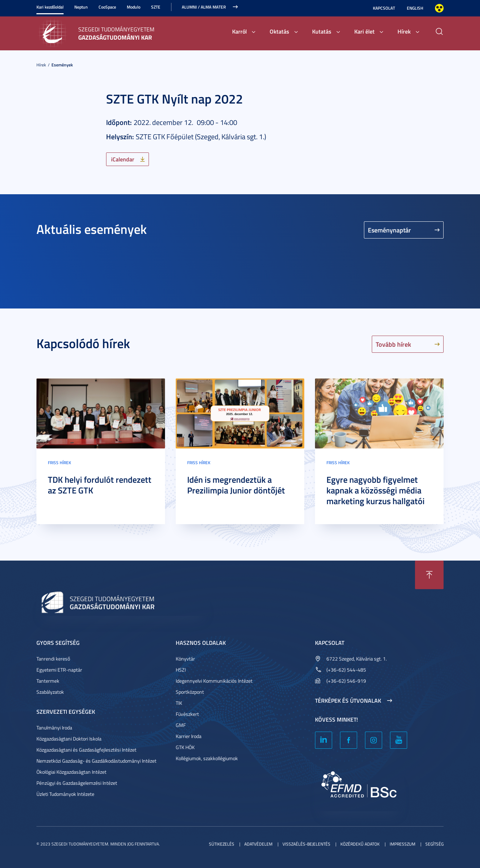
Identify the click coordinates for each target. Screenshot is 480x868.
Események (62, 65)
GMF (181, 725)
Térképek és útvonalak (348, 701)
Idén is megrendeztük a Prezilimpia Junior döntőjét (236, 485)
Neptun (81, 7)
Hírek (404, 31)
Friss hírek (59, 463)
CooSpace (107, 7)
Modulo (134, 7)
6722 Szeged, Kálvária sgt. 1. (357, 659)
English (415, 8)
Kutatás (322, 31)
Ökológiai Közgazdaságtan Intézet (71, 772)
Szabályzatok (50, 692)
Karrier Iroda (189, 736)
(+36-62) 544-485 (346, 670)
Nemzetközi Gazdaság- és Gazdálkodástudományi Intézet (96, 761)
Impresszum (402, 844)
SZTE (156, 7)
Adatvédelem (258, 844)
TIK (179, 703)
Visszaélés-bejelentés (306, 844)
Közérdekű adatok (360, 844)
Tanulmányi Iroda (54, 727)
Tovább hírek (393, 344)
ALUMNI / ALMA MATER (204, 7)
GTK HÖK (185, 747)
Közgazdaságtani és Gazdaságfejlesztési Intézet (86, 750)
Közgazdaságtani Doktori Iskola (69, 739)
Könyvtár (185, 659)
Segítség (434, 844)
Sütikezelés (222, 844)
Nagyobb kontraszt (439, 8)
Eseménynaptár (389, 230)
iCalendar (123, 159)
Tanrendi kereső (53, 659)
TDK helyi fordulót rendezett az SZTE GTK (100, 485)
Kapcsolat (384, 8)
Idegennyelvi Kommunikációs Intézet (214, 681)
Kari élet (364, 31)
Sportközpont (190, 692)
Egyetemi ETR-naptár (59, 670)
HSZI (181, 670)
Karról (239, 31)
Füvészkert (187, 714)
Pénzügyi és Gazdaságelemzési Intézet (77, 783)
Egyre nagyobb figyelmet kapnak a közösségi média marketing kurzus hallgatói (376, 490)
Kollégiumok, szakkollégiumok (207, 758)
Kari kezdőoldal (50, 7)
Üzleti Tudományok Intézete (65, 794)
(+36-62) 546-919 (346, 681)
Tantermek (48, 681)
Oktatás (279, 31)
